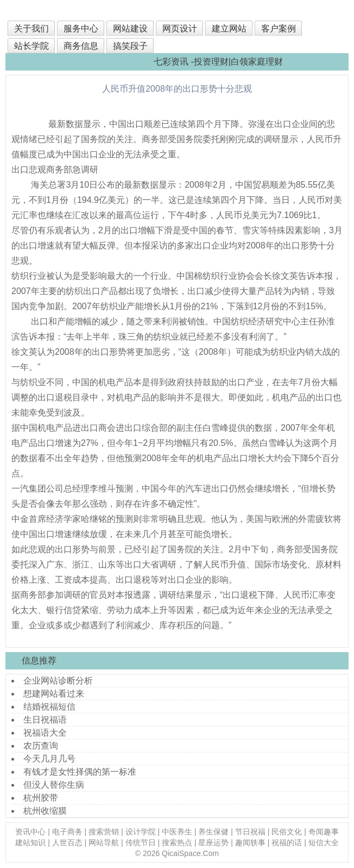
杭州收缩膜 (45, 811)
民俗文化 (287, 832)
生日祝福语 (45, 720)
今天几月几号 (49, 759)
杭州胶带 (41, 798)
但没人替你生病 (54, 785)
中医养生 (177, 832)
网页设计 (180, 28)
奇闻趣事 (324, 832)
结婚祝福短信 (49, 707)
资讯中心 (30, 832)
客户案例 (279, 28)
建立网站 (229, 28)
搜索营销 (104, 832)
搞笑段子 (130, 46)
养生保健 (213, 832)
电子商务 (67, 832)
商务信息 (81, 46)
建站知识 (30, 843)
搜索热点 (177, 843)
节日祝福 (250, 832)
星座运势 (213, 843)
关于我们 (31, 28)
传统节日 (141, 843)
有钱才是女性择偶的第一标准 (80, 772)
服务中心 (81, 28)
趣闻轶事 (250, 843)
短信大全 (324, 843)
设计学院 (141, 832)
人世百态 (67, 843)
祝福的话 (287, 843)
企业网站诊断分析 (58, 681)
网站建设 (130, 28)
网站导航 (104, 843)
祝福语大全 (45, 733)
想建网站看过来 (54, 694)
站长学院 (31, 46)
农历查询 (41, 746)
